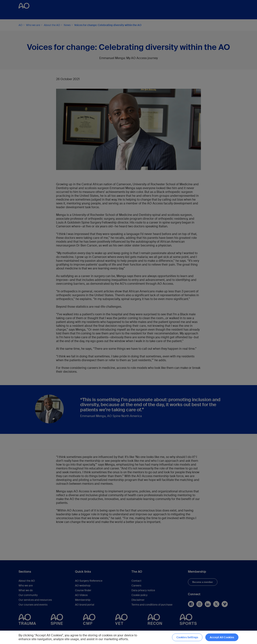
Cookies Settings (187, 637)
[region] (128, 637)
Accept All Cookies (222, 637)
